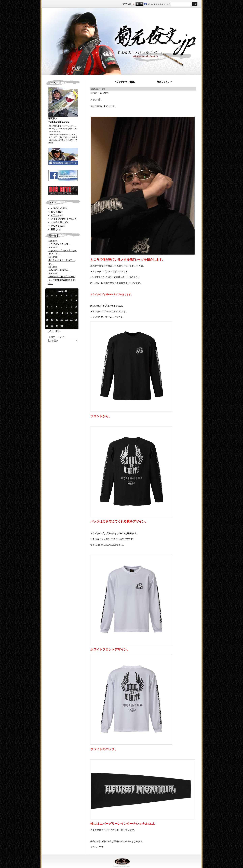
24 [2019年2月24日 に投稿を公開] (76, 320)
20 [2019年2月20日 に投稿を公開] (57, 320)
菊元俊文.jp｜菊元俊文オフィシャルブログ (122, 42)
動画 (53, 229)
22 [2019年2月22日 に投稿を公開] (66, 320)
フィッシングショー (61, 219)
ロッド (54, 212)
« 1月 (51, 331)
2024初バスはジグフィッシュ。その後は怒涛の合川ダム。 (62, 280)
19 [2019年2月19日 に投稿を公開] (52, 320)
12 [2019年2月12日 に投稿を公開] (52, 313)
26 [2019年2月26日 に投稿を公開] (52, 326)
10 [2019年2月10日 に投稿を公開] (76, 307)
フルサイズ (141, 4)
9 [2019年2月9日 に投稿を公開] (71, 307)
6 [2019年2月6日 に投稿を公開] (57, 307)
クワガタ (55, 226)
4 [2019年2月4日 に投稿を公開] (47, 307)
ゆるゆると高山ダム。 (59, 270)
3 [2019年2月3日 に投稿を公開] (76, 300)
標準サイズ (134, 4)
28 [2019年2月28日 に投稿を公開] (62, 326)
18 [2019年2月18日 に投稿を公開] (47, 320)
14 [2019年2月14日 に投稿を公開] (62, 313)
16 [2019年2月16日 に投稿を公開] (71, 313)
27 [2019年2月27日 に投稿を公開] (57, 326)
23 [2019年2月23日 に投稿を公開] (71, 320)
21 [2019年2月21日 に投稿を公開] (62, 320)
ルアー (54, 215)
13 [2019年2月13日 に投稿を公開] (57, 313)
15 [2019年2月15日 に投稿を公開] (66, 313)
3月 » (58, 331)
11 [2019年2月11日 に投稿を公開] (47, 313)
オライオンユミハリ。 (59, 244)
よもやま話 (56, 222)
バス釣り (55, 208)
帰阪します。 (164, 82)
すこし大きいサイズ (137, 4)
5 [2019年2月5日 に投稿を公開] (52, 307)
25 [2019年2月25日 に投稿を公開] (47, 326)
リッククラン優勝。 (126, 82)
